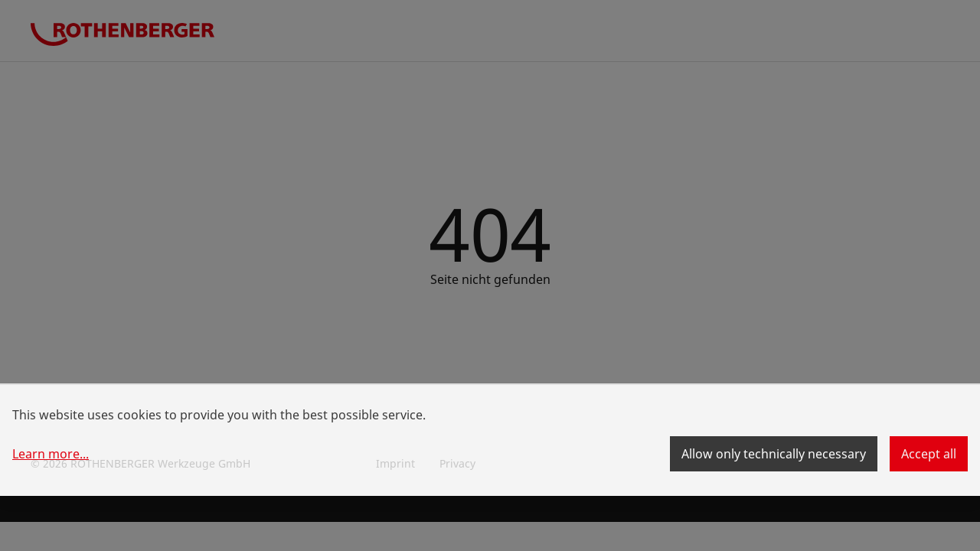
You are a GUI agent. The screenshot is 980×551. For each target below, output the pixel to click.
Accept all (929, 454)
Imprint (395, 463)
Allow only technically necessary (774, 454)
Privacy (457, 463)
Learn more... (51, 454)
